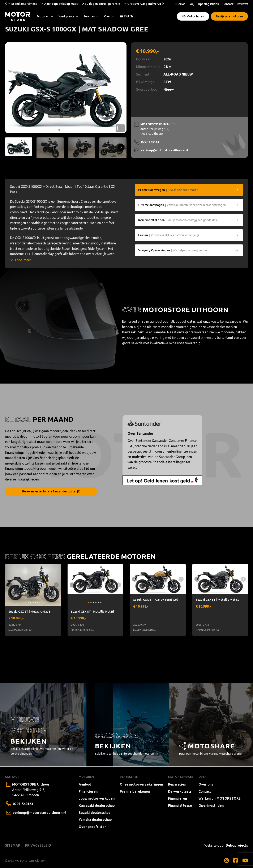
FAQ (192, 4)
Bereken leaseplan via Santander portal (51, 491)
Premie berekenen (135, 791)
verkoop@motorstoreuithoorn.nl (164, 150)
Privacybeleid (38, 845)
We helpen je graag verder (173, 250)
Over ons (206, 784)
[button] (6, 4)
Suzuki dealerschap (95, 813)
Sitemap (13, 845)
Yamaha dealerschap (95, 820)
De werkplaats (180, 791)
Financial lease (180, 805)
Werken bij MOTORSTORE (220, 798)
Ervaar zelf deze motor (168, 190)
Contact (228, 4)
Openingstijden (208, 4)
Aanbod (85, 784)
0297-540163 (150, 142)
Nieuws (180, 4)
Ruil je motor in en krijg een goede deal (178, 220)
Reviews (242, 4)
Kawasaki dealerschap (97, 805)
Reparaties (177, 784)
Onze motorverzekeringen (141, 784)
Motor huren (193, 16)
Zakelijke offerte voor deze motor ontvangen (182, 205)
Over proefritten (93, 827)
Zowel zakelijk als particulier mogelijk (169, 235)
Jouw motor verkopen (97, 798)
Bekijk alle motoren (229, 16)
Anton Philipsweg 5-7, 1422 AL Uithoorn (158, 129)
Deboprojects (237, 845)
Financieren (88, 791)
